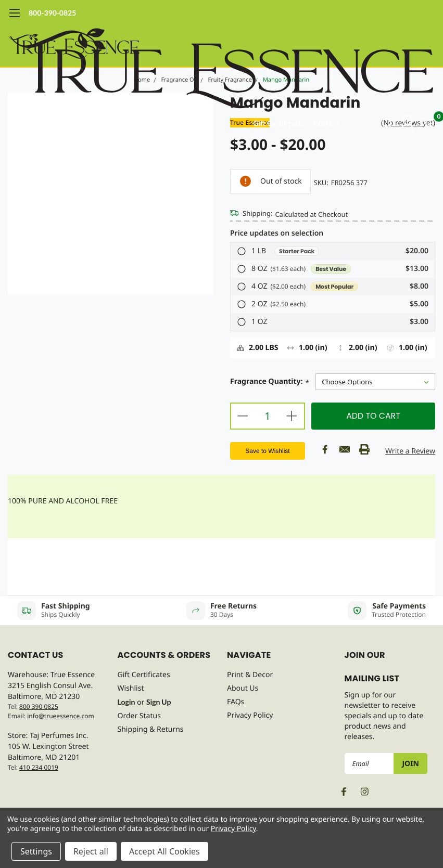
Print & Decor (250, 675)
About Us (243, 688)
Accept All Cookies (164, 851)
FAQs (236, 702)
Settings (36, 851)
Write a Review (410, 451)
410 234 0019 (39, 767)
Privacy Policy (250, 715)
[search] (374, 123)
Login (126, 702)
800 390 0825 (39, 707)
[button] (333, 251)
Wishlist (326, 123)
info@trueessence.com (61, 716)
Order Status (139, 716)
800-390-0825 (52, 13)
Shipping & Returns (151, 729)
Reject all (91, 851)
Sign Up (159, 702)
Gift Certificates (279, 123)
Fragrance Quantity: (270, 383)
